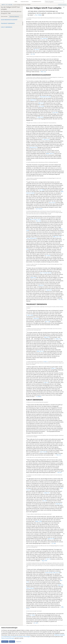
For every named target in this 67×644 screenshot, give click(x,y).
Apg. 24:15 (47, 337)
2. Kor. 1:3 (46, 382)
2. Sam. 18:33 (30, 315)
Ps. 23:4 (45, 501)
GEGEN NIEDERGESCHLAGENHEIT (9, 20)
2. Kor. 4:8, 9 (55, 113)
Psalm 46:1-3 (59, 504)
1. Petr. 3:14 (58, 455)
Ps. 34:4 (54, 543)
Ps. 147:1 (36, 623)
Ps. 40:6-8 (32, 193)
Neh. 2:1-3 (41, 103)
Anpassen (19, 642)
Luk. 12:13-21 (52, 202)
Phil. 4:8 (60, 472)
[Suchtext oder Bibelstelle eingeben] (54, 2)
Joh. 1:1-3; (32, 219)
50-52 (35, 238)
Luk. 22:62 (41, 106)
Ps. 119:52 (38, 15)
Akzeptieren (5, 642)
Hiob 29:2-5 (33, 100)
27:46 (49, 97)
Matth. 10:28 (39, 521)
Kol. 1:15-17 (38, 219)
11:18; (60, 237)
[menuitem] (2, 2)
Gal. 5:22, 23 (48, 273)
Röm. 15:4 (43, 72)
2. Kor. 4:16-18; (49, 573)
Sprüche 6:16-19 (34, 147)
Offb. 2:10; (56, 237)
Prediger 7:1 (46, 362)
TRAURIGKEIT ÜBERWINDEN (8, 23)
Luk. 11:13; (43, 273)
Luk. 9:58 (42, 190)
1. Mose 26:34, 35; (43, 97)
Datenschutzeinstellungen (8, 638)
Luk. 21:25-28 (43, 452)
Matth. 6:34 (33, 278)
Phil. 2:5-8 (39, 221)
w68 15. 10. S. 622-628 (6, 5)
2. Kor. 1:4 (48, 559)
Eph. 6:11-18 (51, 539)
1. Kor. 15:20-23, (30, 238)
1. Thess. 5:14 (40, 117)
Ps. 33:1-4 (37, 49)
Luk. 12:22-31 (39, 209)
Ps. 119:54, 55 (44, 38)
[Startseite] (2, 2)
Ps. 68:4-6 (39, 397)
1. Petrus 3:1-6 (46, 139)
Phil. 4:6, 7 (41, 285)
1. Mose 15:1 (46, 493)
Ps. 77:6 (33, 54)
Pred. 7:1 (54, 368)
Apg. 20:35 (44, 561)
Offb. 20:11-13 (40, 351)
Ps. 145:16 (48, 256)
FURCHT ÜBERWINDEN (7, 27)
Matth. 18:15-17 (50, 154)
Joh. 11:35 (48, 322)
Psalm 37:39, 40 (30, 588)
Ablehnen (12, 642)
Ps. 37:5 (61, 299)
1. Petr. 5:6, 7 (49, 290)
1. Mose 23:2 (36, 318)
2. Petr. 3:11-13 (56, 573)
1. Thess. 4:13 (58, 339)
